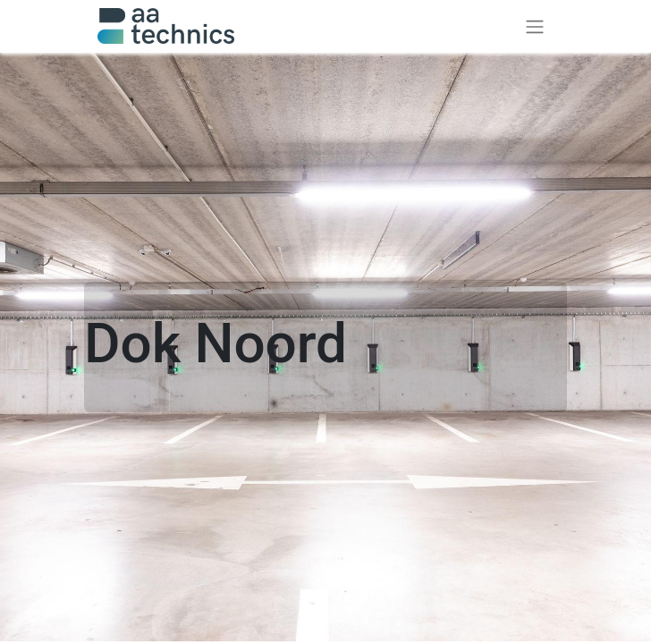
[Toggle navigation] (535, 26)
